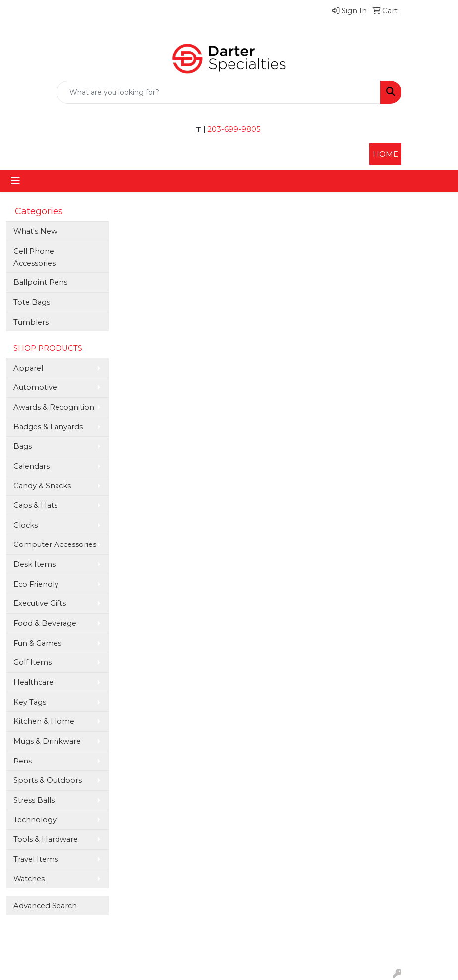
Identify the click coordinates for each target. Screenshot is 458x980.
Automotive (35, 387)
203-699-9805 (233, 129)
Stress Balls (34, 800)
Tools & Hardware (46, 839)
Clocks (26, 525)
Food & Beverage (45, 623)
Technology (35, 820)
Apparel (28, 368)
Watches (29, 879)
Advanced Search (45, 906)
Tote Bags (32, 302)
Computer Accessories (55, 544)
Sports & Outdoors (48, 780)
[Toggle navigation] (15, 181)
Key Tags (30, 702)
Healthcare (33, 682)
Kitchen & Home (44, 721)
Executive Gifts (40, 603)
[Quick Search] (219, 92)
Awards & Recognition (54, 407)
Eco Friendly (36, 584)
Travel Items (36, 859)
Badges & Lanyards (48, 427)
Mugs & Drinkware (47, 741)
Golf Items (32, 662)
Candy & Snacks (42, 486)
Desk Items (34, 564)
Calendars (31, 466)
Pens (23, 761)
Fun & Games (37, 643)
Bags (23, 446)
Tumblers (31, 322)
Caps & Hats (35, 505)
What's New (35, 231)
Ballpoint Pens (40, 282)
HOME (385, 154)
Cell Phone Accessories (34, 257)
